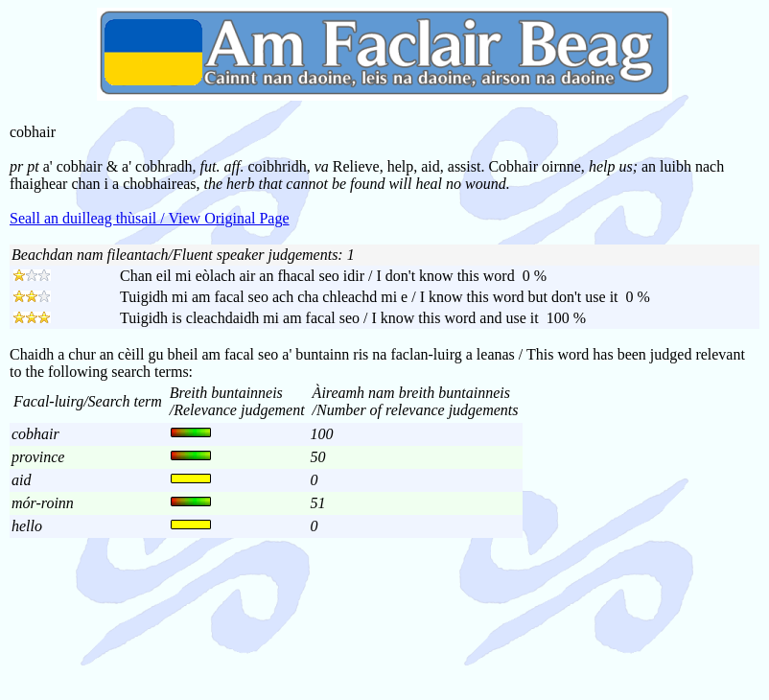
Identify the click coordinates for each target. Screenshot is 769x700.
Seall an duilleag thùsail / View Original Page (150, 218)
